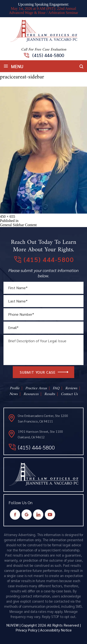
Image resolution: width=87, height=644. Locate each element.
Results (50, 394)
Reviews (71, 388)
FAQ (56, 388)
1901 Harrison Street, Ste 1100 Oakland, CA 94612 (40, 434)
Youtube (50, 515)
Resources (31, 394)
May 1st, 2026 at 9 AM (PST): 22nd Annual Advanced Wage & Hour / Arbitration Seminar (44, 11)
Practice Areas (36, 388)
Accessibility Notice (56, 630)
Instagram (38, 515)
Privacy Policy (26, 630)
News (13, 394)
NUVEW (12, 625)
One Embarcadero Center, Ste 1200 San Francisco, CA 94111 (43, 418)
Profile (15, 388)
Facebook (15, 515)
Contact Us (69, 394)
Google (27, 515)
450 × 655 (8, 216)
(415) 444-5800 (48, 55)
